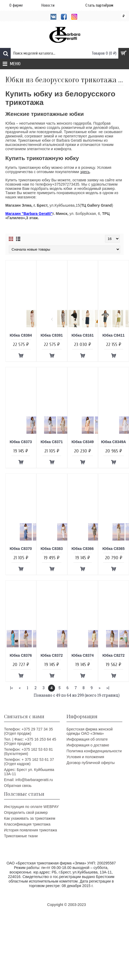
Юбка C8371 (52, 442)
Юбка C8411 (114, 335)
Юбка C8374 (83, 655)
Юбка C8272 (114, 655)
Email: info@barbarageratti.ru (28, 780)
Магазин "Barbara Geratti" (29, 214)
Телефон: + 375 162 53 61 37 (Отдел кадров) (29, 762)
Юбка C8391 (52, 335)
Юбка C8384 (21, 335)
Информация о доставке (88, 745)
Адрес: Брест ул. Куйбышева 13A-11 (29, 772)
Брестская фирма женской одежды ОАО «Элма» (90, 731)
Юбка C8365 (114, 549)
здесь (85, 172)
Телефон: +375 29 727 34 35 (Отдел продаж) (28, 731)
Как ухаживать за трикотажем (30, 818)
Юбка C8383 (52, 549)
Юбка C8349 (83, 442)
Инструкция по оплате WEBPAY (31, 807)
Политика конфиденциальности (94, 751)
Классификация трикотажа (27, 824)
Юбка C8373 (21, 442)
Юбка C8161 (83, 335)
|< (11, 688)
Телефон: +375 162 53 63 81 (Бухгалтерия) (28, 752)
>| (108, 688)
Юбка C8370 (21, 549)
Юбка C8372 (52, 655)
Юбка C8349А (114, 442)
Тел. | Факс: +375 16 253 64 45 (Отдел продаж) (30, 741)
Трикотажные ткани (21, 836)
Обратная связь (18, 786)
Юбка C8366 (83, 549)
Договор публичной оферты (91, 763)
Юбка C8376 (21, 655)
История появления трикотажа (30, 830)
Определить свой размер (26, 812)
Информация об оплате (87, 739)
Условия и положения (85, 757)
